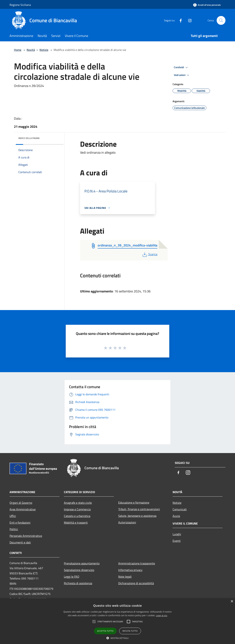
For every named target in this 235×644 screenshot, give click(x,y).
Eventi (177, 541)
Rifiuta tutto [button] (130, 631)
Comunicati (180, 509)
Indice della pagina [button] (29, 138)
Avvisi (176, 516)
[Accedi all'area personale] (207, 5)
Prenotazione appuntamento (82, 563)
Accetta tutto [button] (105, 631)
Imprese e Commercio (77, 509)
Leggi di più (162, 615)
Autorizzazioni (127, 522)
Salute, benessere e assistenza (137, 516)
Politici (14, 529)
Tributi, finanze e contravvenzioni (139, 509)
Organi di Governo (21, 503)
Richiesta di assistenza (78, 583)
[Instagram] (188, 20)
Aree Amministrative (23, 509)
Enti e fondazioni (20, 523)
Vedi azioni (182, 75)
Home (18, 50)
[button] (117, 638)
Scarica (150, 254)
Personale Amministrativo (26, 536)
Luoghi (177, 534)
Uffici (13, 516)
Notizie (44, 50)
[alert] (117, 621)
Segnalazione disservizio (79, 570)
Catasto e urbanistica (77, 516)
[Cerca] (221, 20)
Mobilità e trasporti (76, 523)
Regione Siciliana (20, 5)
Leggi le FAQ (72, 577)
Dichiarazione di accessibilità (136, 583)
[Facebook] (179, 20)
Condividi (181, 67)
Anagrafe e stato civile (78, 503)
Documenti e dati (20, 542)
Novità (31, 50)
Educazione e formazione (134, 502)
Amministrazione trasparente (137, 563)
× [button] (232, 601)
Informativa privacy (130, 570)
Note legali (125, 577)
